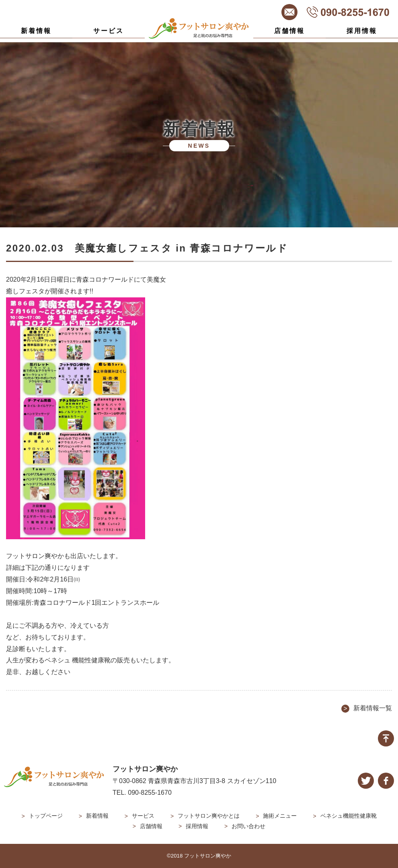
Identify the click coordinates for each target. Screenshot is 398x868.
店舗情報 (290, 31)
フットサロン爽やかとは (209, 816)
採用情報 (362, 31)
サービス (109, 31)
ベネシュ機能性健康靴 (349, 816)
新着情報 (36, 31)
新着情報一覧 (373, 708)
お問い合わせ (248, 826)
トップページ (46, 816)
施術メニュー (280, 816)
